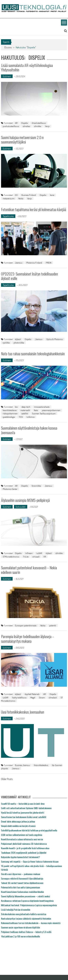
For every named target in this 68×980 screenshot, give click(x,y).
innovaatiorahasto (42, 407)
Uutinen (7, 76)
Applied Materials (32, 694)
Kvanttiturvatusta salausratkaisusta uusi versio (22, 839)
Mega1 (33, 698)
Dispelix (25, 123)
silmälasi (27, 126)
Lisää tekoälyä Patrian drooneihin (16, 910)
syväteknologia (9, 417)
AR (16, 123)
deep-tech (26, 407)
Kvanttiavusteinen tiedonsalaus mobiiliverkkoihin (22, 892)
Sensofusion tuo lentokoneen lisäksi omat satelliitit (24, 817)
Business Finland (29, 195)
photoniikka (19, 343)
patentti (53, 625)
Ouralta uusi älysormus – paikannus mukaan (21, 874)
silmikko (38, 126)
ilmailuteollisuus (39, 123)
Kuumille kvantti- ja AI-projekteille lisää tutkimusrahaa (25, 848)
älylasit (18, 339)
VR (45, 557)
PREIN (49, 263)
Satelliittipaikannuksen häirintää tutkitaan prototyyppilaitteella (29, 830)
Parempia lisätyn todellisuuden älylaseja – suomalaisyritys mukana (28, 639)
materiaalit (25, 410)
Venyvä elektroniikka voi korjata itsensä (18, 826)
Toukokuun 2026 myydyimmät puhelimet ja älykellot (24, 853)
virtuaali (36, 557)
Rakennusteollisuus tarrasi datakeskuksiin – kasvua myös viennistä (31, 923)
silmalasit (53, 698)
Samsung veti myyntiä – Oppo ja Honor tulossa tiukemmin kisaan (30, 861)
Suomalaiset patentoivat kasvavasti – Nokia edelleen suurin (29, 570)
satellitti (25, 413)
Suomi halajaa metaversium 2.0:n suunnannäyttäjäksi (22, 140)
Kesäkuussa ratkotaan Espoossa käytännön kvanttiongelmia (27, 901)
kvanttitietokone (10, 410)
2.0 (16, 195)
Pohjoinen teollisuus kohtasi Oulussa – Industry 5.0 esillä (26, 932)
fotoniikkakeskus (41, 765)
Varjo (47, 126)
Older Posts (7, 779)
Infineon (29, 553)
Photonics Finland (34, 263)
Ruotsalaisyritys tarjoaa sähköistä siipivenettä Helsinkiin (26, 918)
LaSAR (39, 553)
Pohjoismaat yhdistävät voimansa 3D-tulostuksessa (24, 844)
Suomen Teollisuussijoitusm (44, 413)
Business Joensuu (22, 765)
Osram (42, 698)
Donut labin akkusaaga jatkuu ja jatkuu (18, 821)
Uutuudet (21, 507)
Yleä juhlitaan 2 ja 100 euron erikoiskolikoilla (20, 936)
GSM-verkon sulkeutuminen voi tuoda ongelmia (22, 835)
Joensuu (19, 263)
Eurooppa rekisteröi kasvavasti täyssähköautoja (22, 878)
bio (16, 407)
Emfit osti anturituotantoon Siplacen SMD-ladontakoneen (26, 808)
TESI (21, 417)
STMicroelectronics (11, 557)
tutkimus (31, 417)
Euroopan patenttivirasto (26, 625)
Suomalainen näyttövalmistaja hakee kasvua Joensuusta (29, 430)
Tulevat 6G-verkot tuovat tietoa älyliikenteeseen (22, 883)
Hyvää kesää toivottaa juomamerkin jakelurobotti (23, 812)
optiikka (6, 343)
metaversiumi (9, 198)
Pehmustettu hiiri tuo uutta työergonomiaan (20, 887)
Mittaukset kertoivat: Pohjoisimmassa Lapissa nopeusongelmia (29, 905)
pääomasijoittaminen (51, 410)
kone (52, 195)
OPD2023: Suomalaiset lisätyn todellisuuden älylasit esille (29, 276)
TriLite (26, 557)
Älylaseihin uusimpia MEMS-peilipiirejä (25, 500)
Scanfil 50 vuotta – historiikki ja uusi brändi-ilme (23, 804)
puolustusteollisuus (11, 126)
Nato (36, 410)
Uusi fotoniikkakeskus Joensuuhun (23, 712)
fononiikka (36, 486)
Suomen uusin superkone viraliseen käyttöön (20, 927)
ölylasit (49, 553)
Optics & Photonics (55, 339)
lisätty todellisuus (19, 698)
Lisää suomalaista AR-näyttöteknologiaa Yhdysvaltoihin (27, 67)
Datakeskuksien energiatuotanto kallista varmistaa (24, 914)
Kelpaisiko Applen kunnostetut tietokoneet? (20, 857)
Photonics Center (10, 489)
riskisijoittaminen (10, 413)
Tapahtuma (8, 216)
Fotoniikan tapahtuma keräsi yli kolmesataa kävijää (34, 209)
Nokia (21, 198)
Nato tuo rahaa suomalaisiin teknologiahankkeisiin (33, 354)
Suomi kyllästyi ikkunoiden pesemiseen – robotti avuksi (25, 896)
